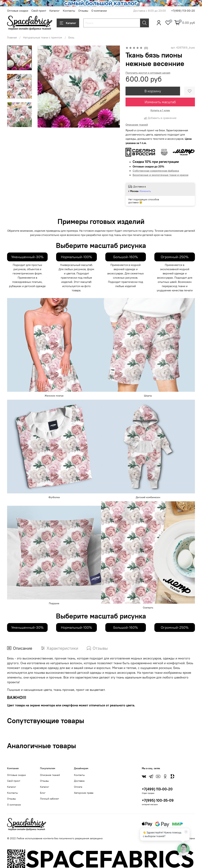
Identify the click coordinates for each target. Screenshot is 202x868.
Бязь (71, 37)
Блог (43, 793)
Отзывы (83, 11)
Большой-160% (126, 257)
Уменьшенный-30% (27, 257)
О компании (99, 11)
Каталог (55, 11)
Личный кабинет (49, 799)
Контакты (69, 11)
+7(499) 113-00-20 (183, 11)
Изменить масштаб (160, 102)
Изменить (145, 191)
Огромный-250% (175, 257)
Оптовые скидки (18, 11)
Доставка (79, 781)
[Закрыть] (186, 832)
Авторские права (84, 793)
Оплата (78, 787)
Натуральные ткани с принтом (43, 37)
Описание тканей (50, 775)
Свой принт (39, 11)
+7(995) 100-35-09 (158, 800)
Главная (12, 37)
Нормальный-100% (76, 257)
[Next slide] (19, 123)
